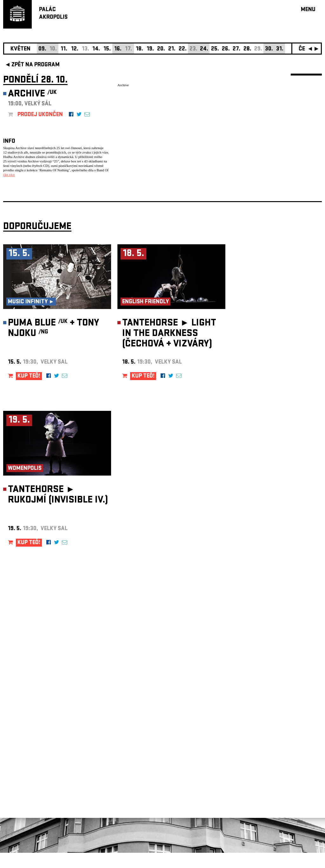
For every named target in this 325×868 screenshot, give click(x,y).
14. (96, 49)
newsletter (281, 708)
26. (226, 49)
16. (118, 49)
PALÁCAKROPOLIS (53, 14)
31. (280, 49)
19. (150, 49)
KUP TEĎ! (29, 392)
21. (172, 49)
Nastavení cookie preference (28, 782)
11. (64, 49)
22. (183, 49)
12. (75, 49)
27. (236, 49)
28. (247, 49)
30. (269, 49)
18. (139, 49)
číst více (9, 174)
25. (215, 49)
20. (161, 49)
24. (204, 49)
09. (42, 49)
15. (107, 49)
